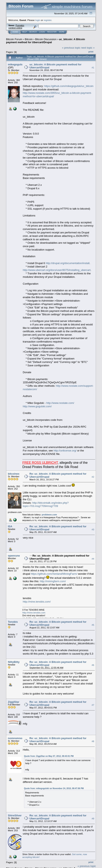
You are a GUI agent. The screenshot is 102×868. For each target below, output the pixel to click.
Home (15, 32)
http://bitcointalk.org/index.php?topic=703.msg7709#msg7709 (46, 505)
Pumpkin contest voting (16, 27)
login (38, 20)
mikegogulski (16, 64)
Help (24, 32)
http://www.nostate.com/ (60, 403)
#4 (93, 559)
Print (91, 52)
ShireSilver (15, 815)
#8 (93, 741)
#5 (93, 625)
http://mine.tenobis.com (34, 613)
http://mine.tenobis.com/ (37, 602)
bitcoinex (14, 474)
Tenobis (13, 622)
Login (42, 32)
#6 (93, 665)
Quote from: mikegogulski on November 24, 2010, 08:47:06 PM (54, 788)
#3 (93, 530)
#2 (93, 477)
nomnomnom (16, 738)
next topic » (88, 48)
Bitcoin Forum (14, 39)
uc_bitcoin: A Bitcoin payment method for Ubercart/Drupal (46, 41)
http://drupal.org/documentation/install (68, 263)
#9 (93, 819)
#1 (93, 68)
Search (33, 32)
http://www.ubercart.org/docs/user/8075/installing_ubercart (57, 270)
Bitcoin (29, 39)
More (62, 32)
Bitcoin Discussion (46, 39)
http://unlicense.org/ (65, 451)
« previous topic (71, 48)
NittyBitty (14, 662)
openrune (14, 556)
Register (52, 32)
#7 (93, 705)
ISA (10, 526)
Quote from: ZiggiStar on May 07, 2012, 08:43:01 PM (49, 756)
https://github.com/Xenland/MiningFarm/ (54, 574)
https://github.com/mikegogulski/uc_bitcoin (69, 86)
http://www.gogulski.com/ (37, 406)
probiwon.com (49, 515)
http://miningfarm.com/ (53, 581)
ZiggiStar (14, 702)
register (47, 20)
